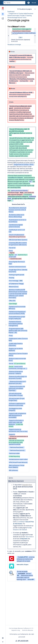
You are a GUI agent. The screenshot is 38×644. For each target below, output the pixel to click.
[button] (29, 3)
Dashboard (11, 12)
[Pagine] (3, 14)
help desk (24, 539)
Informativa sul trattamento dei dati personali (22, 636)
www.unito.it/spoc (23, 565)
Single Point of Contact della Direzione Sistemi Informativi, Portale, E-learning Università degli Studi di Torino (20, 16)
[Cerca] (5, 3)
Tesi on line (29, 537)
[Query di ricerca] (14, 3)
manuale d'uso (27, 485)
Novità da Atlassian (28, 630)
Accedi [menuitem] (34, 3)
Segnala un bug (16, 630)
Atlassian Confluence (24, 628)
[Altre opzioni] (35, 9)
